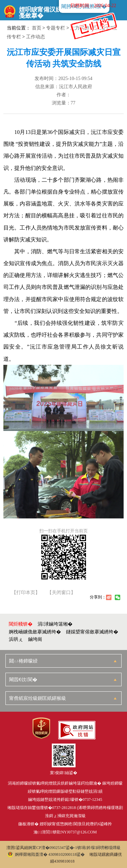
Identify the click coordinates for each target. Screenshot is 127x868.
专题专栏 (56, 28)
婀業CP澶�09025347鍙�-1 (53, 848)
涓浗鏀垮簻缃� (55, 624)
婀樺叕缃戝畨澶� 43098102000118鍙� (46, 854)
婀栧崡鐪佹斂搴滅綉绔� (35, 632)
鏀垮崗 (35, 639)
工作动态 (36, 37)
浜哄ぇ (16, 639)
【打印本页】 (26, 593)
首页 (37, 28)
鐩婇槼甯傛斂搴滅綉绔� (92, 632)
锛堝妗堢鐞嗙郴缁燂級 (99, 848)
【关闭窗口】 (61, 593)
